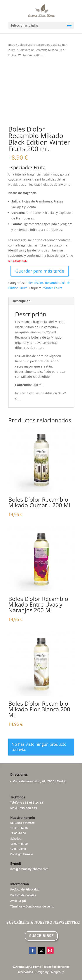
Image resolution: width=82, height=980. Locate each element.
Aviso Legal (18, 901)
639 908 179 (28, 808)
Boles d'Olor (26, 45)
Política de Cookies (23, 895)
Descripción (22, 301)
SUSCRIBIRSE (41, 936)
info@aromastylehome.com (29, 869)
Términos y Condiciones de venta (32, 907)
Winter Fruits (53, 288)
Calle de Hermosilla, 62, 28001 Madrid (40, 781)
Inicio (12, 45)
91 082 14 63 (34, 803)
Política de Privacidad (25, 890)
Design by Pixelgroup (50, 972)
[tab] (41, 301)
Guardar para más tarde (40, 271)
